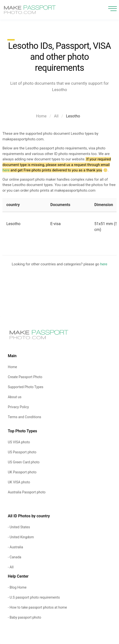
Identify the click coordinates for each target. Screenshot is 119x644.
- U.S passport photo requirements (34, 597)
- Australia (15, 547)
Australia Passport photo (27, 492)
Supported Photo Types (26, 387)
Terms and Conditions (25, 417)
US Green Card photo (24, 462)
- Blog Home (17, 587)
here (6, 170)
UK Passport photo (22, 472)
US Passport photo (22, 452)
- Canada (15, 557)
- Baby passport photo (24, 617)
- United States (19, 527)
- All (11, 567)
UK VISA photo (19, 482)
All (56, 116)
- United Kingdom (21, 537)
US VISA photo (19, 442)
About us (15, 397)
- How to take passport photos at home (37, 607)
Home (41, 116)
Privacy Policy (18, 407)
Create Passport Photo (25, 377)
